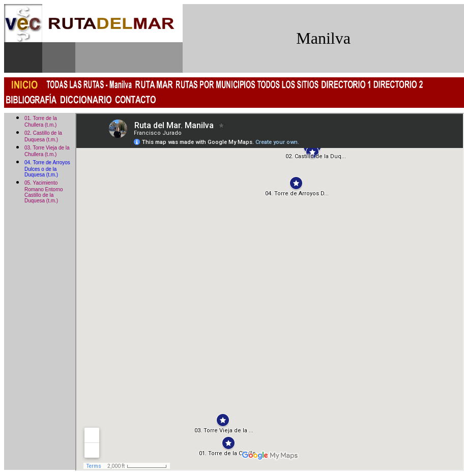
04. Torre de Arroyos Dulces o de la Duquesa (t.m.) (47, 169)
